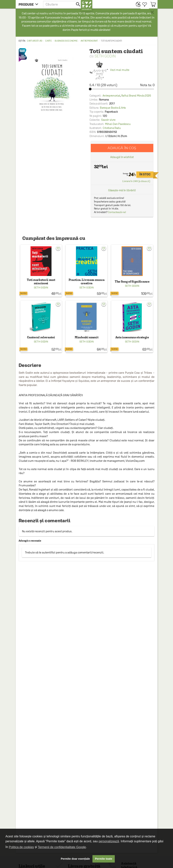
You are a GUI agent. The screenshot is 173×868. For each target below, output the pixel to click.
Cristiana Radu (112, 128)
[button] (62, 4)
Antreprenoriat (89, 41)
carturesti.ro (35, 41)
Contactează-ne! (117, 212)
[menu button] (29, 4)
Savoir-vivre (108, 120)
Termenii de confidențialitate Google (62, 847)
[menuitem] (137, 4)
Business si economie (66, 41)
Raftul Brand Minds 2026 (136, 96)
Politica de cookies (21, 847)
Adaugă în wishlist (122, 157)
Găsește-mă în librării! (122, 190)
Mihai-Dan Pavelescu (118, 124)
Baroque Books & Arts (113, 108)
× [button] (152, 12)
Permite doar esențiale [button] (75, 859)
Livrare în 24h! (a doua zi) (136, 181)
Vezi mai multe (109, 70)
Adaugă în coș (122, 148)
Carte (48, 41)
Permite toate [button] (104, 859)
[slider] (122, 89)
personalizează (109, 841)
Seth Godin (105, 56)
